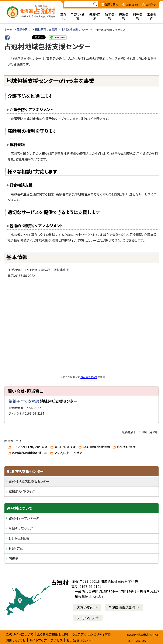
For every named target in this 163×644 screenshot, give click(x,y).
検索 (95, 4)
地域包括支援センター (75, 29)
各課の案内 (23, 29)
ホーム (8, 29)
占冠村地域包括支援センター (29, 481)
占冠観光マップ (89, 377)
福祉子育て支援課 (46, 29)
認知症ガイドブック (22, 491)
